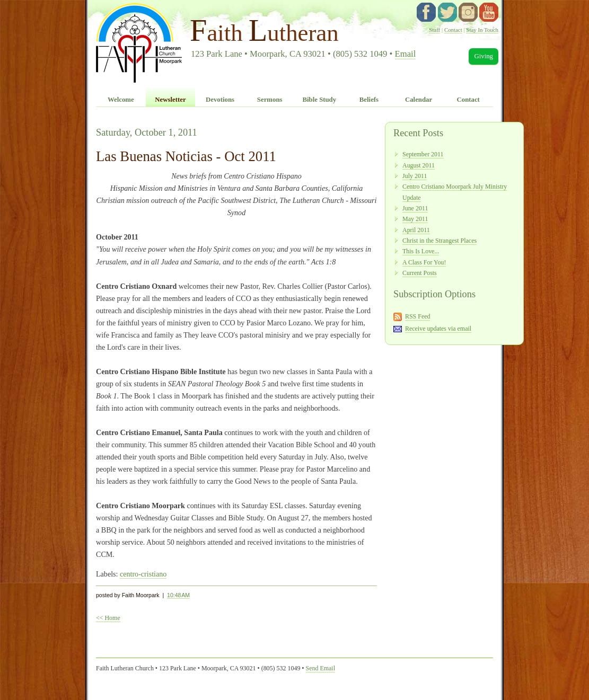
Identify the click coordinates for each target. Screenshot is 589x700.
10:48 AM (178, 595)
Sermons (270, 100)
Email (406, 54)
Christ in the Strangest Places (439, 241)
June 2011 (415, 208)
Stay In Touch (482, 30)
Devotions (220, 100)
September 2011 (423, 154)
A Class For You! (424, 262)
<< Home (108, 618)
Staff (434, 30)
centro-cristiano (143, 574)
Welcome (121, 100)
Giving (483, 56)
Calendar (419, 100)
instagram (468, 12)
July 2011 (415, 176)
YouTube (489, 12)
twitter (447, 12)
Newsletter (170, 100)
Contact (453, 30)
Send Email (320, 668)
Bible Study (319, 100)
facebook (426, 12)
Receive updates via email (438, 329)
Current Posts (420, 273)
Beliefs (369, 100)
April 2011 (416, 230)
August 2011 (419, 165)
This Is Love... (421, 251)
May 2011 (415, 219)
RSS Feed (418, 316)
